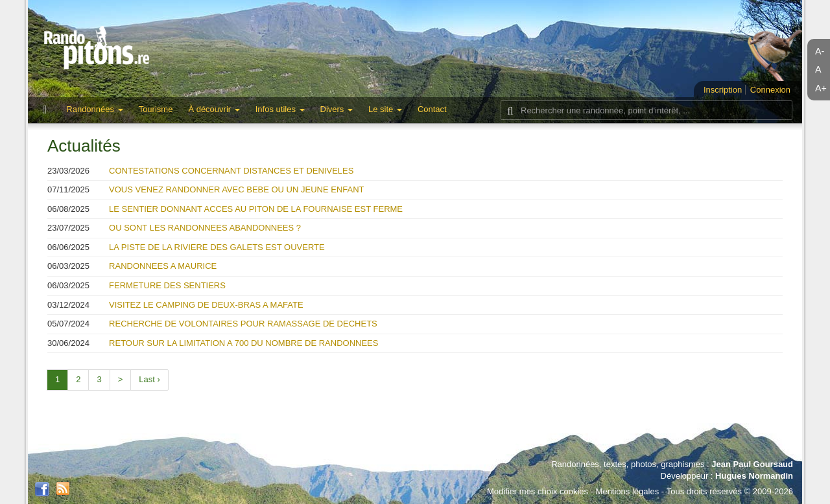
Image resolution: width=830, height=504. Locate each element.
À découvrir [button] (214, 109)
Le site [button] (385, 109)
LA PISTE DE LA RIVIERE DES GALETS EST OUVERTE (217, 247)
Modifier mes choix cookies (538, 491)
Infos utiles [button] (280, 109)
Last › (149, 379)
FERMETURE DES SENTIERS (167, 285)
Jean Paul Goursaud (752, 464)
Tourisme (156, 109)
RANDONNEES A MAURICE (163, 266)
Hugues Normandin (754, 476)
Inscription (723, 90)
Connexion (770, 90)
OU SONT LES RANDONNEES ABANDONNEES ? (205, 228)
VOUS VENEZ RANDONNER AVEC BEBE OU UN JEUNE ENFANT (236, 189)
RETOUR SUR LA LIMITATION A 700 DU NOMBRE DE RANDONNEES (243, 343)
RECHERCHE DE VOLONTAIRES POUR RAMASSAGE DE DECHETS (243, 324)
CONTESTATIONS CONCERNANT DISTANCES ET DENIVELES (231, 171)
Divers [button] (337, 109)
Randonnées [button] (94, 109)
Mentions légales (628, 491)
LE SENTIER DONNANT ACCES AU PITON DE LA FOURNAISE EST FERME (256, 209)
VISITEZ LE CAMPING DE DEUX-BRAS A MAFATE (206, 305)
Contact (432, 109)
